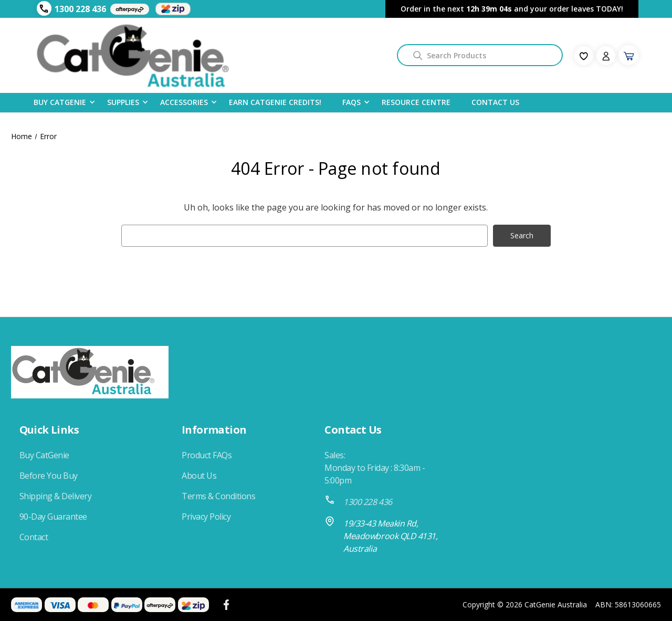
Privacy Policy (206, 517)
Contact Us (495, 102)
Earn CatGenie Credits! (275, 102)
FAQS (351, 102)
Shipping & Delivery (56, 496)
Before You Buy (49, 476)
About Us (199, 476)
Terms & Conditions (218, 496)
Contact (34, 537)
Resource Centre (416, 102)
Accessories (184, 102)
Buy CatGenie (60, 102)
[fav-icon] (584, 56)
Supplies (123, 102)
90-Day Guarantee (53, 517)
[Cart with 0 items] (628, 55)
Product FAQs (207, 455)
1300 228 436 (80, 9)
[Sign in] (606, 56)
